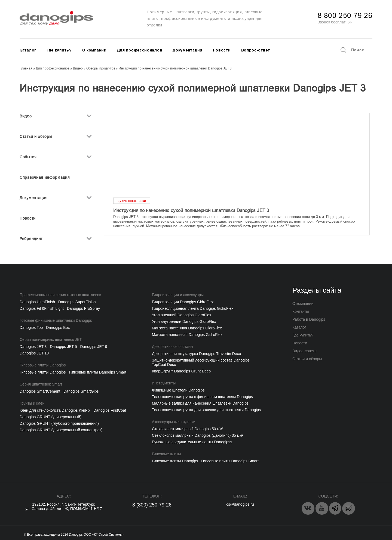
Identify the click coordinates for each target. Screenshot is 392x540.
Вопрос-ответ (256, 50)
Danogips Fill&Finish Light (42, 308)
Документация (187, 50)
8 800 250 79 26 (345, 16)
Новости (222, 50)
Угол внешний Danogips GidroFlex (182, 315)
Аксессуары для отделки (174, 422)
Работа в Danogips (309, 319)
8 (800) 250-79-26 (152, 505)
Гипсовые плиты (166, 454)
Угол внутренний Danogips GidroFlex (184, 321)
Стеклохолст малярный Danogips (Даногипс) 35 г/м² (198, 435)
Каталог (28, 50)
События (28, 157)
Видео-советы (305, 351)
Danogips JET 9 (94, 347)
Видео (26, 116)
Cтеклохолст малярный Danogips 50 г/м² (188, 429)
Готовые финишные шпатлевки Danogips (56, 320)
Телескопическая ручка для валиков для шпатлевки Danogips (206, 410)
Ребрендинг (31, 239)
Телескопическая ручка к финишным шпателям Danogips (202, 397)
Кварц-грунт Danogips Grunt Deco (181, 371)
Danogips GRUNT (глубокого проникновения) (59, 423)
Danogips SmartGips (81, 391)
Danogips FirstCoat (110, 410)
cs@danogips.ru (240, 504)
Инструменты (164, 383)
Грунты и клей (32, 403)
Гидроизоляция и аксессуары (178, 295)
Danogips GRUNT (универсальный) (50, 417)
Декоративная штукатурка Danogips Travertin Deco (196, 354)
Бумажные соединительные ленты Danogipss (192, 442)
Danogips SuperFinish (77, 302)
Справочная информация (45, 177)
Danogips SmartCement (40, 391)
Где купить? (59, 50)
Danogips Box (58, 327)
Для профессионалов (140, 50)
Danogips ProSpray (83, 308)
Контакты (301, 311)
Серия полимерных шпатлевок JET (51, 339)
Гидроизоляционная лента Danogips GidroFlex (193, 308)
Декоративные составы (172, 347)
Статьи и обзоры (36, 136)
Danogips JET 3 (33, 347)
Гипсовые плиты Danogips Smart (98, 372)
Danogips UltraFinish (37, 302)
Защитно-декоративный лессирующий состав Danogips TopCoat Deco (201, 362)
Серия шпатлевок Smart (41, 384)
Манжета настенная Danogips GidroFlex (187, 328)
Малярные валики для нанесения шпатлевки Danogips (200, 403)
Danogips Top (31, 327)
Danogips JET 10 (34, 353)
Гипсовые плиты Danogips (43, 365)
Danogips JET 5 (63, 347)
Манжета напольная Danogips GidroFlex (187, 335)
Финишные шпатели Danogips (178, 390)
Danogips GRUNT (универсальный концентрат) (61, 430)
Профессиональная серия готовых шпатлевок (60, 295)
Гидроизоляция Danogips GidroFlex (183, 302)
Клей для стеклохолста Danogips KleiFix (55, 410)
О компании (94, 50)
